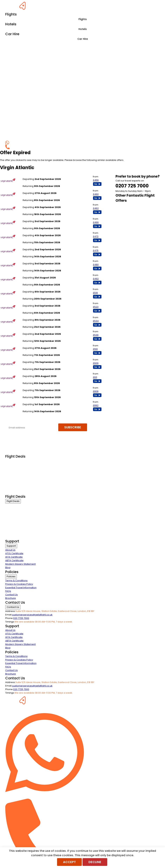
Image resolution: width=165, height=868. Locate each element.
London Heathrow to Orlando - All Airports (46, 260)
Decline (95, 862)
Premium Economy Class (19, 470)
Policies (11, 576)
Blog (8, 567)
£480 (96, 265)
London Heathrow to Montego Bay (42, 373)
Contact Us (11, 595)
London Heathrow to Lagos (38, 387)
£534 (96, 321)
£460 (96, 194)
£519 (95, 293)
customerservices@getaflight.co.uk (32, 615)
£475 (96, 251)
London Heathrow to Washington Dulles (45, 274)
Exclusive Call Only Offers (19, 487)
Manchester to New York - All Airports (44, 218)
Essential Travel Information (21, 588)
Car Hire (83, 39)
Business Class (14, 461)
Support (11, 546)
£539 (96, 335)
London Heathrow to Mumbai (39, 288)
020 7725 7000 (21, 618)
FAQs (8, 591)
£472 (96, 236)
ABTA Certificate (14, 560)
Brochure (11, 598)
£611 (95, 377)
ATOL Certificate (14, 553)
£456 (96, 180)
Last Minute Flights (15, 479)
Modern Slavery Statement (20, 564)
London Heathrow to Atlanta (38, 246)
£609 (96, 363)
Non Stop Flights (14, 483)
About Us (10, 550)
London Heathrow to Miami (38, 176)
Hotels (83, 29)
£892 (96, 405)
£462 (96, 208)
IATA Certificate (14, 557)
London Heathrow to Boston (38, 204)
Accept (69, 862)
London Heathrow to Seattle (38, 330)
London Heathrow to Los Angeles (41, 190)
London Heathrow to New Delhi (40, 316)
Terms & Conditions (16, 581)
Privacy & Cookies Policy (19, 584)
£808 (96, 391)
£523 (96, 307)
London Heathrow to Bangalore (40, 359)
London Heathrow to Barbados (40, 345)
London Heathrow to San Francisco (42, 232)
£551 (95, 349)
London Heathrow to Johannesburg (43, 401)
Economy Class (14, 474)
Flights (83, 19)
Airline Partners (14, 492)
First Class (11, 465)
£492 (96, 279)
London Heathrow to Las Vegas (40, 302)
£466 (96, 222)
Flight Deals (13, 501)
